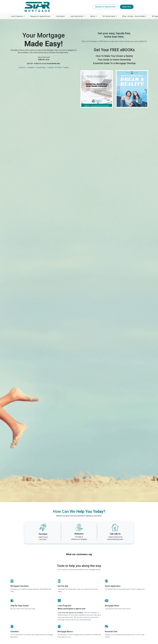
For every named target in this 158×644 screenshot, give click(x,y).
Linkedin (51, 67)
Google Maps (41, 67)
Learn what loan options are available (70, 613)
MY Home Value (109, 16)
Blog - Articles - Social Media (134, 16)
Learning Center (77, 16)
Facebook (22, 67)
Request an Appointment (106, 7)
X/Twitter (58, 67)
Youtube (66, 67)
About (93, 16)
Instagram (31, 67)
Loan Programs (17, 16)
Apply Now (127, 7)
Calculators (60, 16)
